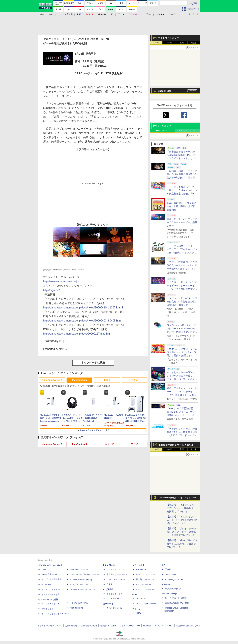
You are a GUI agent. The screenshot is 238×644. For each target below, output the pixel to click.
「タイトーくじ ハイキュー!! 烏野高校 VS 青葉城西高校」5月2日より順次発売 (182, 302)
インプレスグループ (164, 626)
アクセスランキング (168, 38)
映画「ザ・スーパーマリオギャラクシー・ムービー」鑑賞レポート (182, 222)
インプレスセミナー (79, 584)
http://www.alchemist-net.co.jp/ (61, 281)
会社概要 (147, 626)
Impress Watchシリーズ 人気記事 (176, 445)
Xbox (107, 380)
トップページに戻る (93, 363)
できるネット (48, 609)
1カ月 (194, 43)
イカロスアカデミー (145, 589)
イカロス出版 (138, 565)
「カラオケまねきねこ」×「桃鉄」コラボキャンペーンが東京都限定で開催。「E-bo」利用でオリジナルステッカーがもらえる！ (182, 194)
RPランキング (162, 131)
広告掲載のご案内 (89, 626)
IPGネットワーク (169, 594)
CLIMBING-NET (114, 599)
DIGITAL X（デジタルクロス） (84, 589)
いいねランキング (187, 131)
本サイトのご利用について (50, 626)
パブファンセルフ (173, 589)
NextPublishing (77, 608)
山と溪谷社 (108, 589)
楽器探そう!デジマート (117, 574)
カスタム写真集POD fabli (177, 603)
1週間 (181, 43)
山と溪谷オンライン (116, 594)
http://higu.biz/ (52, 290)
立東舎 (110, 584)
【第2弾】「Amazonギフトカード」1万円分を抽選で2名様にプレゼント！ (182, 520)
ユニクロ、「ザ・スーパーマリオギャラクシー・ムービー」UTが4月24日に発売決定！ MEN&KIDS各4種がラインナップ (182, 289)
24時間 (169, 43)
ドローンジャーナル (51, 589)
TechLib (139, 613)
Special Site (165, 91)
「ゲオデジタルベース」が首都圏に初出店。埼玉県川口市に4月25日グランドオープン (182, 432)
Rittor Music (109, 565)
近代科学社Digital (114, 608)
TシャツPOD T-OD (116, 579)
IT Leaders (46, 584)
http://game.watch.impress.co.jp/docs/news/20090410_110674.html (83, 308)
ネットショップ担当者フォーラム (85, 574)
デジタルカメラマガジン (53, 604)
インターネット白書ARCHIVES (56, 614)
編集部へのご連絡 (108, 626)
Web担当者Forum (49, 574)
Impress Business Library (81, 579)
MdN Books (141, 599)
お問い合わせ (71, 626)
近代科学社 (108, 604)
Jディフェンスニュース (146, 574)
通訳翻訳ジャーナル (145, 579)
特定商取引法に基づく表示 (188, 626)
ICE (163, 565)
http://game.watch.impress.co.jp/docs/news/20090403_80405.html (82, 321)
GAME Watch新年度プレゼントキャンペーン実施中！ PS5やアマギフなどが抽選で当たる (178, 499)
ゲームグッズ (107, 444)
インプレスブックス (79, 603)
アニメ (134, 380)
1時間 (156, 43)
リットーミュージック (117, 569)
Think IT (45, 569)
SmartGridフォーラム (79, 569)
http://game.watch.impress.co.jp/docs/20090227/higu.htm (77, 334)
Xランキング (165, 126)
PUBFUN (166, 584)
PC (112, 14)
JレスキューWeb (143, 584)
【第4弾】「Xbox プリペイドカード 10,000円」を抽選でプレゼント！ (182, 544)
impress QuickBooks (174, 579)
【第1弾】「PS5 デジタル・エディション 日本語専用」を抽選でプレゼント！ (182, 508)
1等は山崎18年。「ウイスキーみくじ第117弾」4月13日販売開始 (182, 206)
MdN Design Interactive (146, 604)
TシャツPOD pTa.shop (176, 598)
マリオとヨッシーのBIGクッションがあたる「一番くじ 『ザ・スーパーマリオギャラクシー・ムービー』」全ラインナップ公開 (182, 379)
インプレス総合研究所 (52, 579)
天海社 (168, 569)
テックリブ (137, 609)
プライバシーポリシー (130, 626)
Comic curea (171, 574)
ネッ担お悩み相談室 (51, 595)
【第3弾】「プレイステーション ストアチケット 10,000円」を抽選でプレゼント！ (182, 532)
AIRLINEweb (142, 569)
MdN (135, 595)
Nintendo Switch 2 (52, 380)
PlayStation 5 (79, 380)
